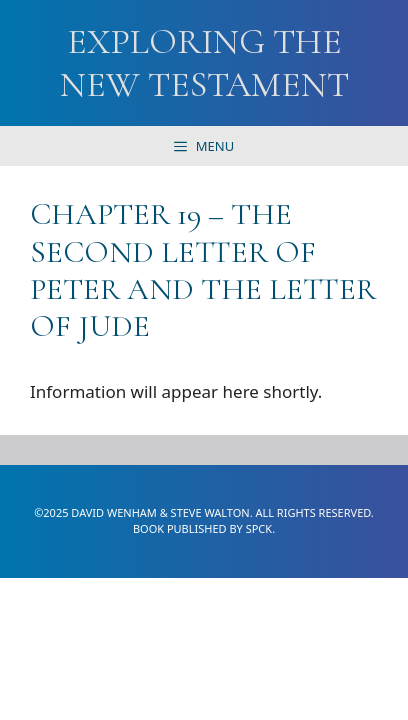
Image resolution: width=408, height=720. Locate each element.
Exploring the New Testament (204, 63)
